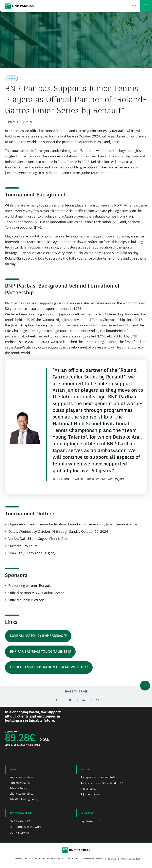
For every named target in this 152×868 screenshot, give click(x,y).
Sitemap (112, 859)
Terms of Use (21, 859)
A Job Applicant (91, 794)
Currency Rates (20, 783)
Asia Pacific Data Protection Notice (84, 859)
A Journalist (88, 789)
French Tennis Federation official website (47, 667)
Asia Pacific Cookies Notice (47, 859)
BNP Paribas (18, 821)
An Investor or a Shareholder (100, 783)
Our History (18, 833)
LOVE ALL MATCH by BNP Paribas (36, 636)
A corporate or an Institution (99, 777)
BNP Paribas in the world (26, 827)
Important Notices (21, 777)
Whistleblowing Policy (24, 799)
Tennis (11, 78)
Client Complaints (21, 794)
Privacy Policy (18, 788)
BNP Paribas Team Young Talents (38, 651)
